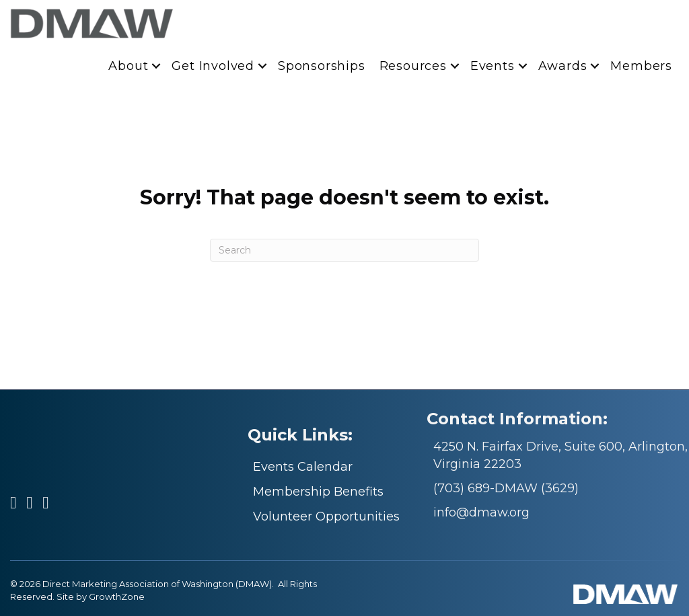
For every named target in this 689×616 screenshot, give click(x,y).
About (128, 66)
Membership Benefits (318, 492)
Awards (563, 66)
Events (493, 66)
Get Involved (213, 66)
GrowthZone (117, 596)
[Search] (344, 250)
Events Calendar (303, 467)
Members (641, 66)
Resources (413, 66)
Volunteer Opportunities (326, 516)
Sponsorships (322, 66)
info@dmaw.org (481, 512)
